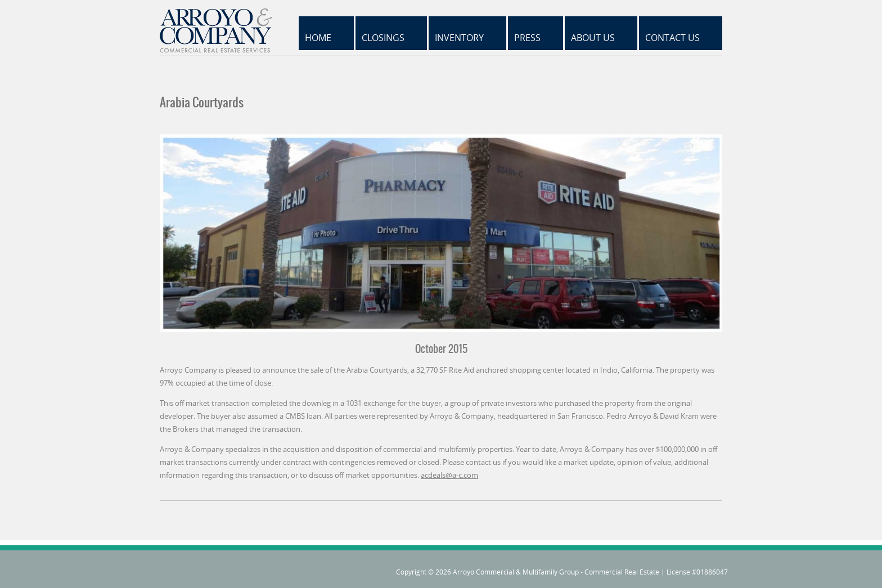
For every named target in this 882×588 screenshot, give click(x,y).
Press (527, 38)
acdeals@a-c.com (449, 475)
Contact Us (672, 38)
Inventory (459, 38)
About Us (593, 38)
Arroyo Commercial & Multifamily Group (516, 572)
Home (318, 38)
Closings (383, 38)
